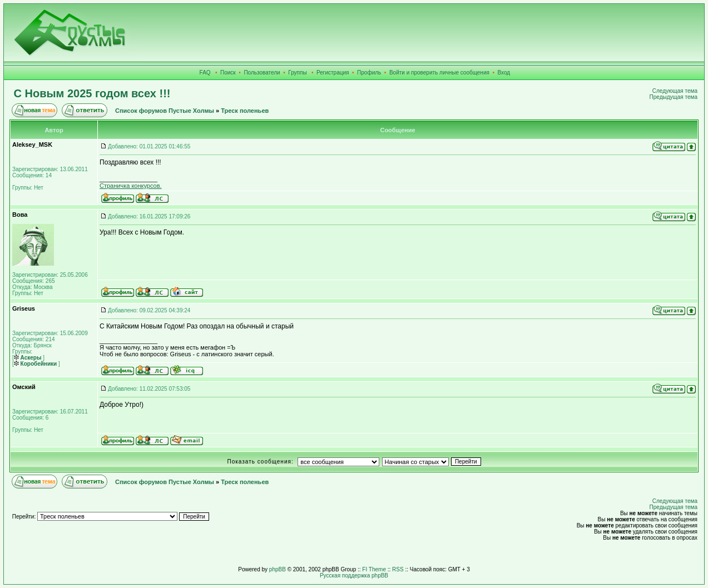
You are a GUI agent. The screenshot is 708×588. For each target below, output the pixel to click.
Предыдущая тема (674, 97)
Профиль (369, 73)
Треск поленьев (245, 111)
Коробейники (35, 364)
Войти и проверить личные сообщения (439, 73)
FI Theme (374, 569)
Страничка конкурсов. (131, 186)
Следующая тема (675, 91)
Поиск (228, 73)
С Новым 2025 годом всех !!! (92, 93)
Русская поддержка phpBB (354, 575)
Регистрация (333, 73)
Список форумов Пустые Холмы (165, 111)
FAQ (205, 73)
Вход (504, 73)
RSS (398, 569)
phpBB (278, 569)
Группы (297, 73)
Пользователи (262, 73)
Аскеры (28, 358)
